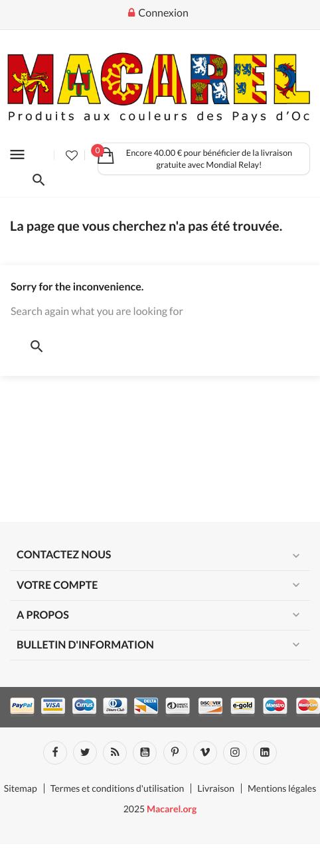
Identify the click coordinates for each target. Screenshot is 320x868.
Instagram (235, 753)
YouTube (145, 753)
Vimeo (205, 753)
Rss (115, 753)
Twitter (85, 753)
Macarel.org (172, 809)
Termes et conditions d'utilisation (118, 788)
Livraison (216, 788)
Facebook (55, 753)
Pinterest (175, 753)
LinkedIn (265, 753)
